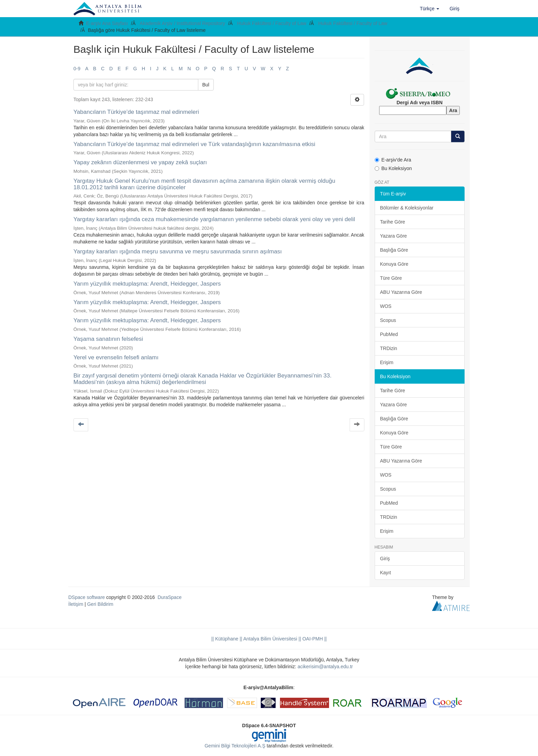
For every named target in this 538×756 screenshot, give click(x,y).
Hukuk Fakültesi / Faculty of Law (272, 23)
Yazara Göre (394, 236)
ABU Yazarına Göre (401, 292)
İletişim (76, 604)
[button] (430, 9)
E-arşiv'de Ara (393, 160)
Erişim (387, 362)
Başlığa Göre (394, 250)
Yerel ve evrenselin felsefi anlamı (116, 357)
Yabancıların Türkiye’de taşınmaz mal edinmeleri (136, 112)
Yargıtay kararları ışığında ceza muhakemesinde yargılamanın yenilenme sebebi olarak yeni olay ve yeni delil (214, 219)
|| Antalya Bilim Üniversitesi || (270, 639)
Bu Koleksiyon (393, 168)
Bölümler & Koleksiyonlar (407, 208)
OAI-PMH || (314, 639)
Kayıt (386, 573)
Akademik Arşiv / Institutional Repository (182, 23)
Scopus (388, 320)
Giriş (385, 559)
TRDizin (389, 348)
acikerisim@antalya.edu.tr (325, 667)
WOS (386, 306)
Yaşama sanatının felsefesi (108, 339)
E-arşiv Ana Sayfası (107, 23)
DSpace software (87, 597)
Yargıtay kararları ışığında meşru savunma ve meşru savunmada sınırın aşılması (178, 251)
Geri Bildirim (100, 604)
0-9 (77, 69)
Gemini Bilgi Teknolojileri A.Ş (235, 746)
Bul (206, 85)
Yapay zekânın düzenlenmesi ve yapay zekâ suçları (140, 162)
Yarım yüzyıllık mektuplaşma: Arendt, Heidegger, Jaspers (147, 284)
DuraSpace (169, 597)
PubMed (389, 334)
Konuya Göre (394, 264)
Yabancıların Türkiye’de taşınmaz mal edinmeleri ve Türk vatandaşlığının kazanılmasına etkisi (194, 144)
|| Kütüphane (225, 639)
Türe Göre (391, 278)
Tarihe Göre (393, 222)
